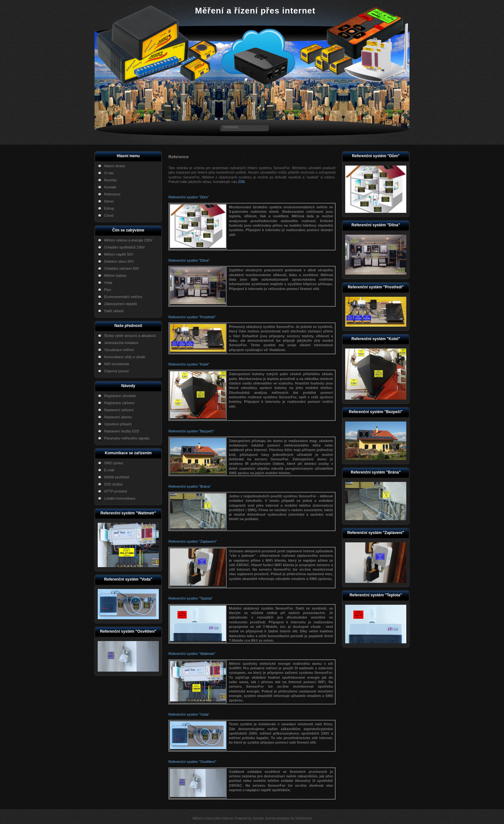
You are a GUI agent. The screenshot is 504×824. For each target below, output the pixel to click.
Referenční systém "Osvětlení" (192, 762)
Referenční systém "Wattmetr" (192, 654)
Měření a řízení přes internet (255, 11)
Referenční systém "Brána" (190, 486)
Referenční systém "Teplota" (191, 598)
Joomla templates (277, 818)
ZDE (241, 182)
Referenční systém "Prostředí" (192, 317)
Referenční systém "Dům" (189, 197)
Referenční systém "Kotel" (189, 364)
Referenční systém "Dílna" (189, 260)
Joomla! (258, 818)
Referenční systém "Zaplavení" (193, 541)
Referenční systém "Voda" (189, 714)
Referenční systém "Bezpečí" (191, 431)
